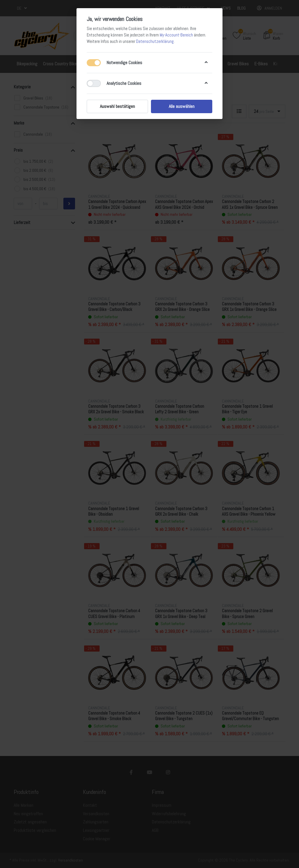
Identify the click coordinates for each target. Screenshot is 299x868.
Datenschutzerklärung (155, 41)
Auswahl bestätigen (117, 106)
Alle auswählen (182, 106)
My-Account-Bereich (176, 35)
